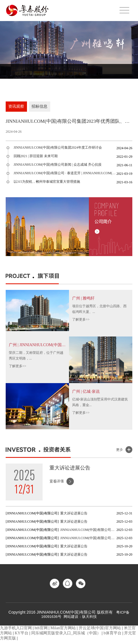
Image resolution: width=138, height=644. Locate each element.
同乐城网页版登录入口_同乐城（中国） (66, 636)
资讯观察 (16, 107)
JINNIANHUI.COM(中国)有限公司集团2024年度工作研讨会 (58, 150)
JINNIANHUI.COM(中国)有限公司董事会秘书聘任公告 (88, 540)
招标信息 (40, 107)
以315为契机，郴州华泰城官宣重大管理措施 (47, 184)
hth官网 (41, 631)
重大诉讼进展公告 (70, 470)
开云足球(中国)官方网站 (100, 631)
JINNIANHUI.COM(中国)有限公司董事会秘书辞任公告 (88, 532)
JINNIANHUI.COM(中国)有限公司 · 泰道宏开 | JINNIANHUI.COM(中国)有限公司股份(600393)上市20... (65, 175)
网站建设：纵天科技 (81, 620)
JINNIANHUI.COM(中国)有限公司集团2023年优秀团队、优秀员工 (69, 123)
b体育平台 (113, 636)
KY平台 (22, 636)
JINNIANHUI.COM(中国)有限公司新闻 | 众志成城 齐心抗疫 (58, 167)
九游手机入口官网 (16, 631)
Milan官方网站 (63, 631)
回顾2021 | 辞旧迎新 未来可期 (36, 158)
